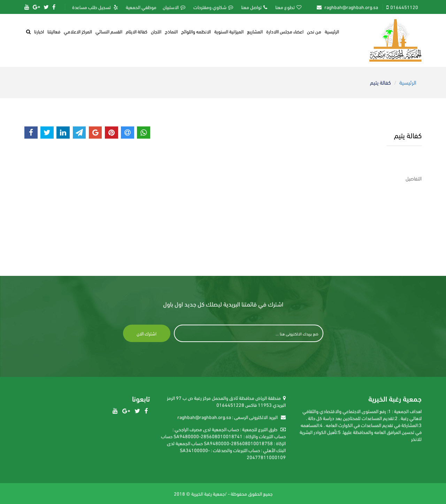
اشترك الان (147, 333)
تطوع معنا (288, 7)
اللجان (156, 31)
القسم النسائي (109, 31)
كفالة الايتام (137, 31)
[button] (28, 31)
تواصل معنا (254, 7)
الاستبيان (174, 7)
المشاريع (255, 31)
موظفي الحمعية (141, 7)
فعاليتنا (54, 31)
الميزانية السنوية (229, 31)
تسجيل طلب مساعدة (95, 7)
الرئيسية (332, 31)
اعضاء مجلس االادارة (285, 31)
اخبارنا (39, 31)
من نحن (314, 31)
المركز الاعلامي (78, 31)
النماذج (171, 31)
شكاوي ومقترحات (213, 7)
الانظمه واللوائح (196, 31)
